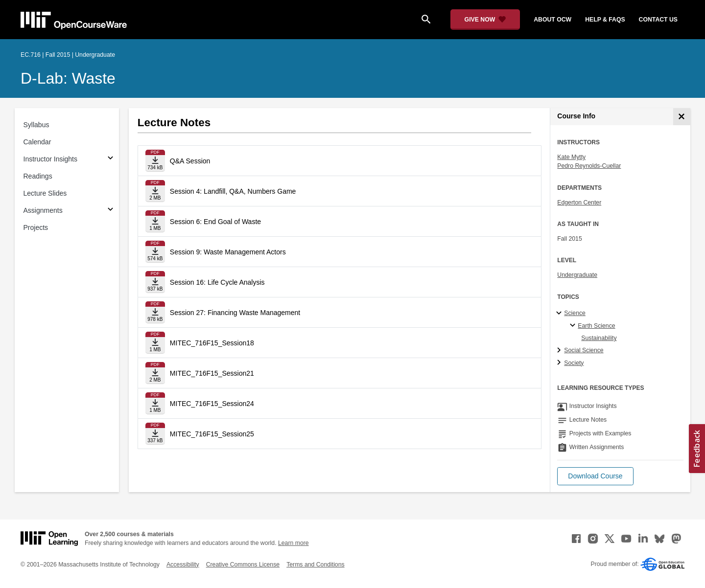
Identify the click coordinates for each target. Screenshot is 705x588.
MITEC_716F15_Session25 (212, 434)
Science (575, 313)
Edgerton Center (579, 203)
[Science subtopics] (560, 314)
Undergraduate (577, 275)
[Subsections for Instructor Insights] (110, 159)
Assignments (43, 210)
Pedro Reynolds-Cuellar (589, 166)
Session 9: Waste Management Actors (228, 252)
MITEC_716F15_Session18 (212, 343)
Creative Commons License (243, 565)
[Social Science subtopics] (560, 351)
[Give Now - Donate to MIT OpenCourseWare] (485, 20)
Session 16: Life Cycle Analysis (217, 282)
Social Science (584, 350)
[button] (595, 476)
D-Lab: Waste (68, 78)
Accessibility (183, 565)
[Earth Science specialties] (574, 326)
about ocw (552, 20)
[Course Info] (682, 117)
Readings (38, 176)
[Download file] (155, 161)
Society (574, 363)
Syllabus (36, 125)
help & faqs (605, 20)
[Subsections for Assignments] (110, 211)
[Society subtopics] (560, 363)
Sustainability (599, 338)
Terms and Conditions (315, 565)
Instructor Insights (51, 159)
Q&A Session (190, 161)
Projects (36, 227)
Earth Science (596, 326)
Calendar (37, 142)
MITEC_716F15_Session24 (212, 404)
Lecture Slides (45, 193)
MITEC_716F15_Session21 (212, 373)
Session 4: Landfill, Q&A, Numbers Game (233, 191)
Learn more (294, 543)
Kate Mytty (571, 157)
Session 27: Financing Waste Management (235, 313)
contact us (658, 20)
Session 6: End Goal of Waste (215, 222)
